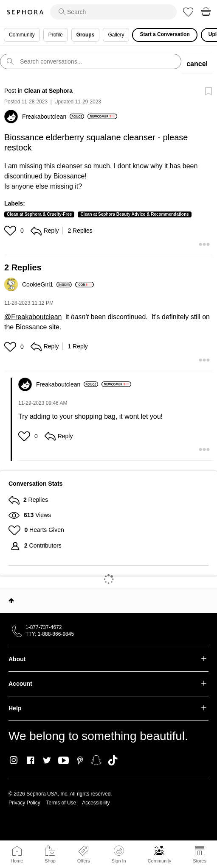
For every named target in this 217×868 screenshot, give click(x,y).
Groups (86, 35)
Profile (56, 35)
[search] (113, 12)
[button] (11, 231)
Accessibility (96, 803)
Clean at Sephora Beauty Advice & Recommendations (134, 214)
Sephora (25, 12)
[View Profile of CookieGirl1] (47, 284)
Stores (200, 861)
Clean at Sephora (48, 91)
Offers (84, 861)
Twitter (47, 760)
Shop (50, 861)
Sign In (118, 854)
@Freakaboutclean (33, 317)
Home (17, 861)
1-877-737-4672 (44, 627)
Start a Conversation (165, 34)
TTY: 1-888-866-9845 (50, 634)
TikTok (113, 760)
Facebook (30, 760)
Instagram (14, 760)
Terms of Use (61, 803)
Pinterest (80, 760)
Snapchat (96, 760)
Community (160, 861)
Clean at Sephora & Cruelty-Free (39, 214)
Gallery (116, 35)
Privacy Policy (24, 803)
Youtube (63, 761)
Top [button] (11, 601)
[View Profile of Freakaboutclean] (53, 117)
